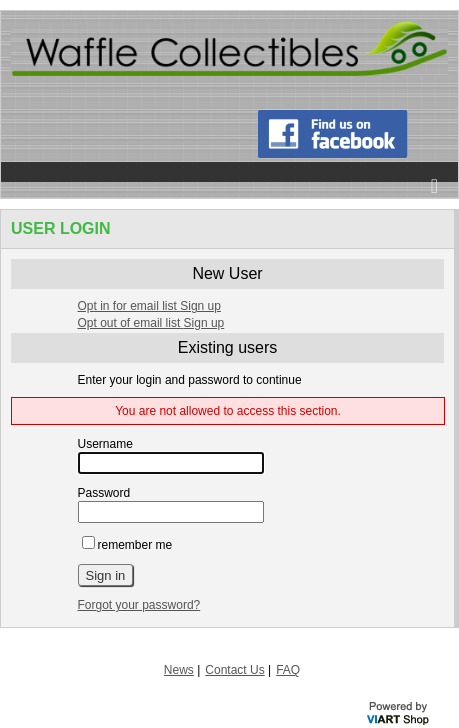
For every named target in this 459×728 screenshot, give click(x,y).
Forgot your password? (139, 605)
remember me (127, 545)
